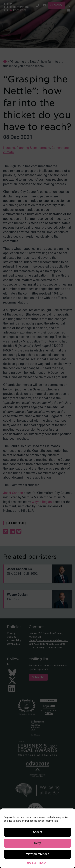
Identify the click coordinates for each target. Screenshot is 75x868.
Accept (37, 832)
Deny (37, 843)
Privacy (42, 863)
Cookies (31, 863)
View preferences (38, 854)
